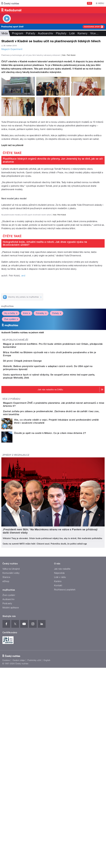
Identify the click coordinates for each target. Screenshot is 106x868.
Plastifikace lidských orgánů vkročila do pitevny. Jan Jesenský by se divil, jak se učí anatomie (53, 220)
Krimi (27, 442)
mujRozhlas (7, 435)
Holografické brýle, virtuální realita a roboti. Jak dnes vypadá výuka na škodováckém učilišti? (45, 372)
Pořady (31, 33)
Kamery (83, 33)
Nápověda (59, 739)
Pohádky (41, 442)
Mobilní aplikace (11, 773)
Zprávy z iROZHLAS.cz (16, 621)
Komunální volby (11, 739)
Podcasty (7, 769)
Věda (5, 33)
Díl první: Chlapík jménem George (33, 499)
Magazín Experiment (12, 49)
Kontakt (58, 751)
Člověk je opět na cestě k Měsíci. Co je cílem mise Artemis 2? (50, 599)
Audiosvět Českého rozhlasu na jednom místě (23, 461)
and (23, 404)
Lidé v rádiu (60, 743)
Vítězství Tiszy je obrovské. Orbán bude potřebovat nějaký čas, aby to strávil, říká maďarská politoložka (53, 704)
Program (18, 33)
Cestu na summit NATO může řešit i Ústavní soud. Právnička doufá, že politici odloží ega (45, 709)
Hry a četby (11, 442)
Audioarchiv (46, 33)
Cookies (6, 826)
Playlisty (61, 33)
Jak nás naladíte (62, 735)
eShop (6, 747)
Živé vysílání (11, 448)
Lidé (72, 33)
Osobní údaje (19, 826)
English (47, 826)
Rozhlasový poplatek (65, 755)
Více (94, 33)
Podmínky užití (34, 826)
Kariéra (58, 747)
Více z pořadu (11, 555)
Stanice (6, 743)
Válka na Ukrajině (11, 735)
